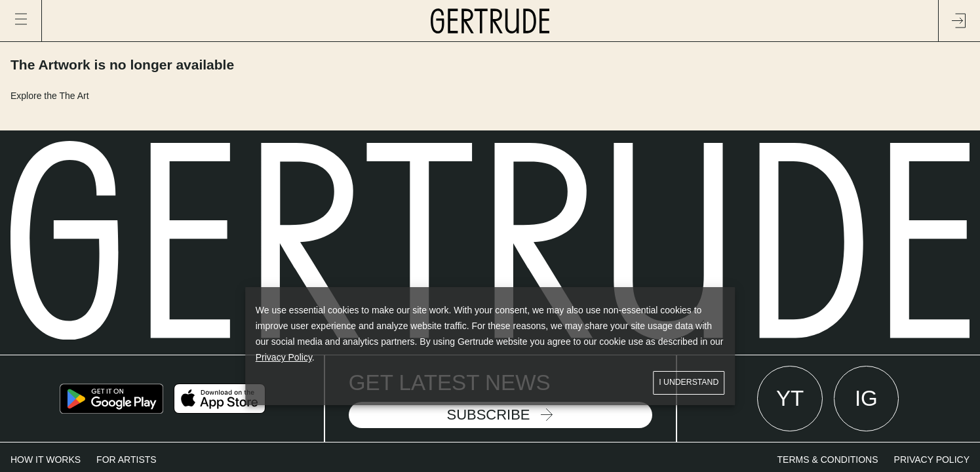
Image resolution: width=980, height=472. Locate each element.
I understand (689, 383)
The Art (74, 96)
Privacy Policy (284, 357)
